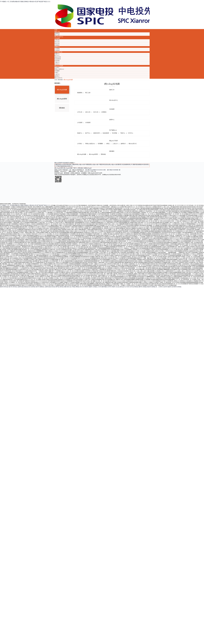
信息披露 (57, 38)
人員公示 (57, 74)
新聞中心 (57, 47)
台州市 (109, 287)
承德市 (113, 287)
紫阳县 (42, 287)
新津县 (33, 287)
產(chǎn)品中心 (59, 37)
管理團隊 (57, 71)
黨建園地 (57, 33)
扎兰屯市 (127, 287)
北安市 (165, 287)
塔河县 (15, 287)
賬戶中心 (57, 55)
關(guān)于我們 (59, 66)
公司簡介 (57, 67)
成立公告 (57, 42)
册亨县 (57, 287)
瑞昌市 (169, 287)
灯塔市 (161, 287)
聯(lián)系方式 (58, 78)
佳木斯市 (174, 287)
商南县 (136, 287)
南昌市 (149, 287)
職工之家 (57, 35)
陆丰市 (38, 287)
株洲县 (153, 287)
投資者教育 (58, 59)
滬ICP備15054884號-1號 (114, 170)
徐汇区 (82, 287)
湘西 (65, 287)
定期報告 (57, 45)
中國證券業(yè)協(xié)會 (78, 164)
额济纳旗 (104, 287)
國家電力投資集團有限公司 (125, 164)
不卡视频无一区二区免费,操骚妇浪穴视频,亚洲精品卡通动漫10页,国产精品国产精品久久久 (25, 2)
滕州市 (140, 287)
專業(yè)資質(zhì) (59, 69)
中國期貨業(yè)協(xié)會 (92, 164)
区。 (157, 287)
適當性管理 (58, 57)
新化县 (122, 287)
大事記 (56, 73)
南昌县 (26, 287)
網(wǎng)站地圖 (68, 80)
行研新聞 (57, 50)
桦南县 (78, 287)
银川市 (11, 287)
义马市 (99, 287)
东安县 (53, 287)
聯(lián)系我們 (59, 163)
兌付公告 (57, 43)
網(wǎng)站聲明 (62, 99)
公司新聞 (57, 49)
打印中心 (57, 64)
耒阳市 (86, 287)
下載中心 (57, 62)
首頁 (56, 30)
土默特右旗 (20, 287)
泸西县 (73, 287)
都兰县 (69, 287)
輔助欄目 (60, 80)
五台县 (118, 287)
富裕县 (179, 287)
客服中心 (57, 54)
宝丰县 (132, 287)
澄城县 (145, 287)
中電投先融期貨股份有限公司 (64, 166)
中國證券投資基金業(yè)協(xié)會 (108, 164)
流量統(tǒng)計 (88, 168)
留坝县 (62, 287)
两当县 (6, 287)
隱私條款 (62, 108)
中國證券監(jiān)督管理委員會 (63, 164)
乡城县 (95, 287)
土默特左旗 (47, 287)
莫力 (30, 287)
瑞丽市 (91, 287)
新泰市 (2, 287)
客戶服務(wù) (58, 52)
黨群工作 (57, 31)
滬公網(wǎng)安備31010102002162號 (96, 170)
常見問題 (57, 61)
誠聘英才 (57, 76)
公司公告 (57, 40)
